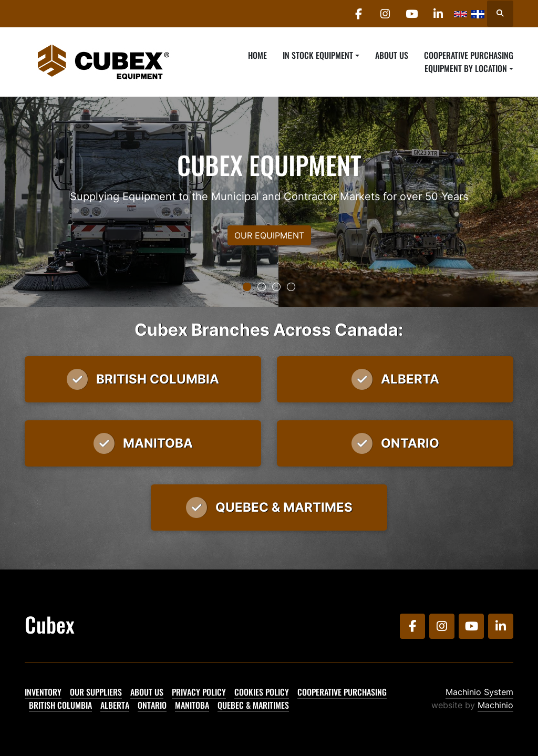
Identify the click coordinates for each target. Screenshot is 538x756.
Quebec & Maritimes (253, 705)
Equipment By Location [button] (466, 68)
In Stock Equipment (318, 55)
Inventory (43, 692)
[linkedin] (438, 14)
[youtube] (411, 14)
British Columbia (60, 705)
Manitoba (192, 705)
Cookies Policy (262, 692)
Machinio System (479, 692)
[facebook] (358, 14)
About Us (392, 55)
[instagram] (385, 14)
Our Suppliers (96, 692)
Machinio (495, 705)
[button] (321, 55)
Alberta (115, 705)
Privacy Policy (199, 692)
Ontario (152, 705)
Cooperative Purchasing (469, 55)
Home (257, 55)
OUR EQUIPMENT (269, 235)
